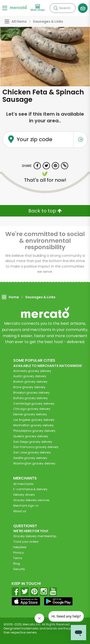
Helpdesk (20, 547)
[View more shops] (38, 8)
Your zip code (35, 140)
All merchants (23, 484)
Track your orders (26, 542)
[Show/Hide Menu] (5, 8)
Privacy (18, 553)
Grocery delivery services (31, 500)
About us (20, 511)
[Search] (63, 8)
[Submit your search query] (56, 8)
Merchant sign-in (26, 506)
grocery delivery (32, 371)
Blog (17, 564)
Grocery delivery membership (35, 536)
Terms (18, 558)
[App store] (26, 601)
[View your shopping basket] (83, 8)
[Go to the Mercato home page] (18, 7)
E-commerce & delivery (30, 489)
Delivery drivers (24, 495)
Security (19, 569)
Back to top (45, 211)
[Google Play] (58, 601)
